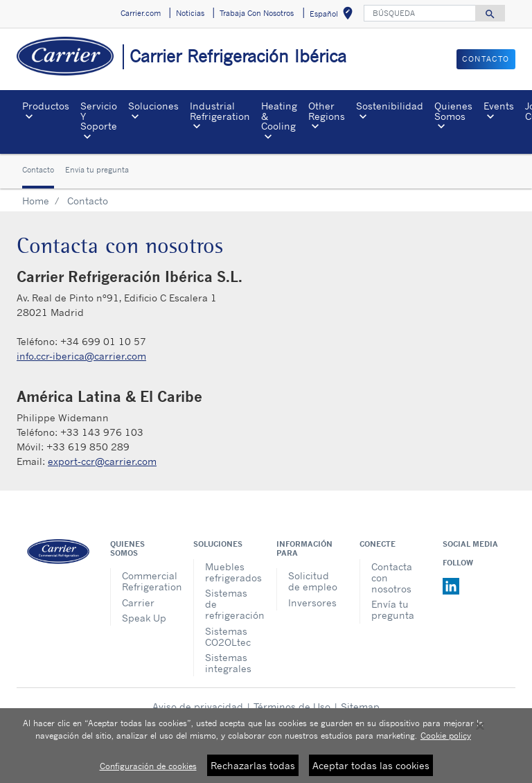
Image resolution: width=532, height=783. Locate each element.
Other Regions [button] (327, 111)
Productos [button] (46, 106)
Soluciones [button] (153, 106)
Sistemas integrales (228, 663)
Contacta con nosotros (392, 578)
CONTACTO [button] (486, 59)
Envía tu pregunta (97, 170)
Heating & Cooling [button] (279, 116)
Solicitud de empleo (313, 581)
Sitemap (360, 706)
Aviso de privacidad (198, 706)
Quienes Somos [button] (453, 111)
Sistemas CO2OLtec (228, 636)
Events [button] (499, 106)
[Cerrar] (480, 732)
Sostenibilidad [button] (390, 106)
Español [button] (334, 16)
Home (36, 201)
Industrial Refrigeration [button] (220, 111)
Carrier (138, 602)
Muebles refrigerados (230, 572)
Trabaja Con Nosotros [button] (257, 13)
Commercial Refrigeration (147, 581)
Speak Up (144, 618)
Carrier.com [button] (141, 13)
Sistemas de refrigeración (230, 604)
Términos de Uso (292, 706)
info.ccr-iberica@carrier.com (81, 356)
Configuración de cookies (148, 772)
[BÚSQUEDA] (420, 13)
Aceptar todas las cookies (371, 771)
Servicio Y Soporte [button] (99, 116)
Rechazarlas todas (253, 771)
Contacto (38, 170)
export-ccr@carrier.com (102, 461)
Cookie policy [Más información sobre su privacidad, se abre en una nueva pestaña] (446, 741)
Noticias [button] (190, 13)
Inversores (312, 602)
